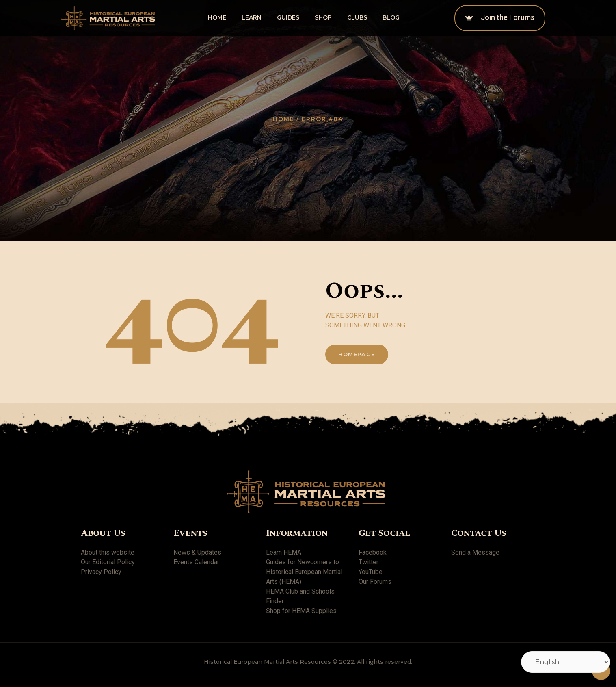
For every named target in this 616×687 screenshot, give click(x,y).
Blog (391, 17)
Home (217, 17)
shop (323, 17)
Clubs (357, 17)
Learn (252, 17)
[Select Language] (565, 662)
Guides (288, 17)
